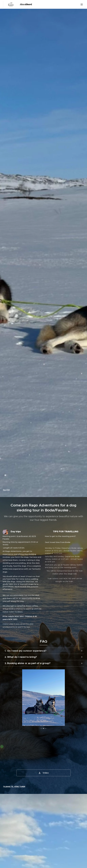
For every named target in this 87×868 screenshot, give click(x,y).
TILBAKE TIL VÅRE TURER (14, 787)
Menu (82, 4)
